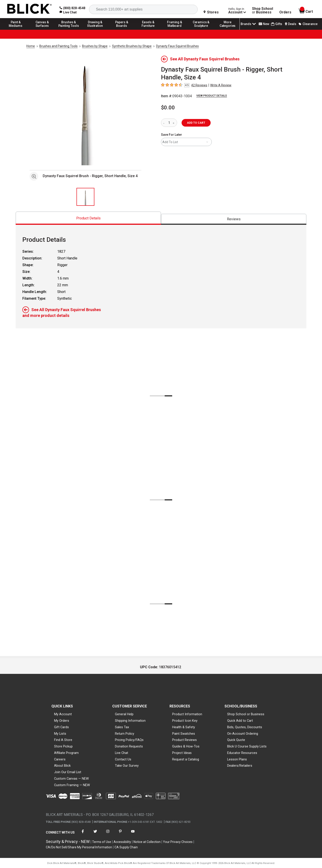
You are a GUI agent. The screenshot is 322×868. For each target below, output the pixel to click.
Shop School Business (263, 11)
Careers (60, 759)
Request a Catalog (186, 759)
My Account (63, 714)
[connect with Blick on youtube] (133, 834)
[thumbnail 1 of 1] (85, 197)
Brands (249, 24)
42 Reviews (199, 85)
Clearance (308, 24)
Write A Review (221, 85)
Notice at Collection (147, 842)
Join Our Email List (68, 772)
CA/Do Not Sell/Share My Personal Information (79, 847)
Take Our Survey (127, 766)
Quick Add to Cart (240, 721)
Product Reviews (184, 740)
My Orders (62, 721)
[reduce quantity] (165, 123)
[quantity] (169, 123)
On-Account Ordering (243, 734)
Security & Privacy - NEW (68, 841)
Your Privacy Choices (178, 842)
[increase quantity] (174, 123)
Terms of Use (102, 842)
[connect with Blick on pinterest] (120, 834)
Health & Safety (184, 727)
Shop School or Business (246, 714)
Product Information (187, 714)
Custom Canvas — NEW (71, 779)
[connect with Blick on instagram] (108, 834)
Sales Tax (122, 727)
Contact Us (123, 759)
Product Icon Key (185, 721)
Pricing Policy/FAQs (129, 740)
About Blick (62, 766)
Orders (285, 12)
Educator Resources (242, 753)
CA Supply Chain (126, 847)
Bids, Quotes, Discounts (245, 727)
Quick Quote (236, 740)
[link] (68, 12)
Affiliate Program (66, 753)
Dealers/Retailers (240, 766)
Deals (290, 24)
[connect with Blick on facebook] (83, 834)
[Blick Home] (30, 9)
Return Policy (125, 734)
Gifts (277, 24)
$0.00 (168, 108)
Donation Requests (129, 746)
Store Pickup (63, 746)
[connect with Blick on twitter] (95, 834)
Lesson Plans (237, 759)
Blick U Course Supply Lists (247, 746)
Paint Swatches (184, 734)
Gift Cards (61, 727)
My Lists (60, 734)
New (264, 24)
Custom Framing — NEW (72, 785)
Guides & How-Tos (186, 746)
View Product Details (212, 96)
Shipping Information (130, 721)
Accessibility (122, 842)
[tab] (88, 218)
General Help (124, 714)
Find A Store (63, 740)
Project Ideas (182, 753)
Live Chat (122, 753)
